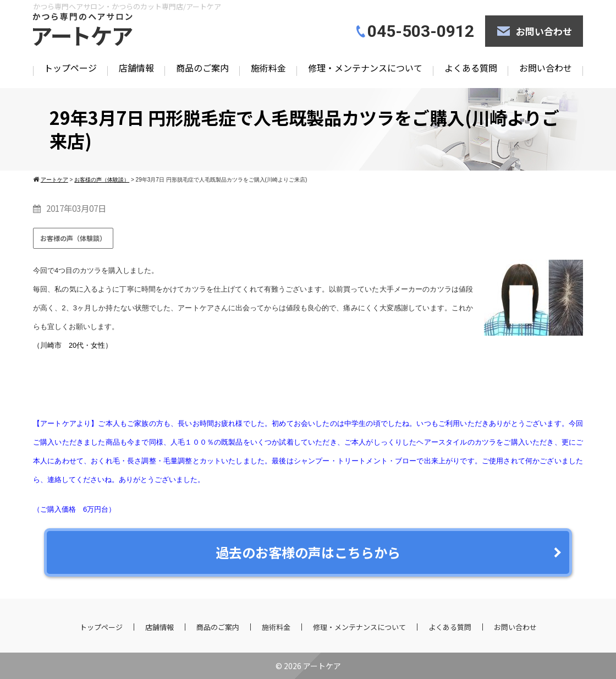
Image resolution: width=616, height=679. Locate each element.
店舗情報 (136, 68)
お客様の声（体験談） (73, 238)
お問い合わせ (544, 31)
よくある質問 (471, 68)
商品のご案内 (202, 68)
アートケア (322, 666)
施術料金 (268, 68)
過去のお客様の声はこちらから (308, 552)
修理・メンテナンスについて (365, 68)
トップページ (70, 68)
